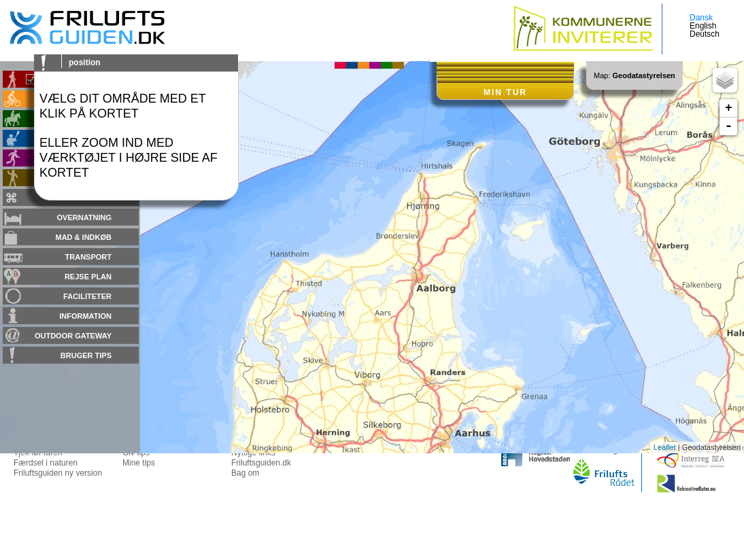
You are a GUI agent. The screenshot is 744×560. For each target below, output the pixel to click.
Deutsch (705, 34)
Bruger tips (86, 355)
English (703, 26)
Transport (88, 257)
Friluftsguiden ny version (58, 473)
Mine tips (139, 463)
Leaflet (665, 447)
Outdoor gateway (73, 336)
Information (85, 316)
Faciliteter (87, 296)
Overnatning (84, 217)
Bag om (245, 473)
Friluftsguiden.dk (261, 463)
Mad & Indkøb (84, 237)
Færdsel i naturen (46, 463)
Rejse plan (88, 277)
